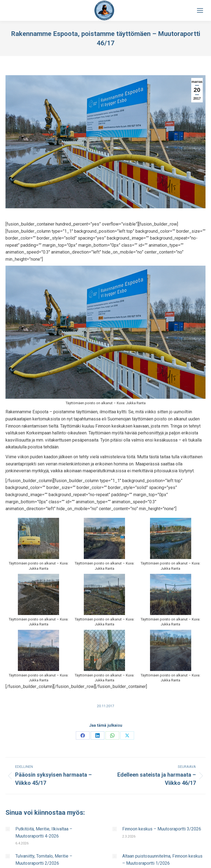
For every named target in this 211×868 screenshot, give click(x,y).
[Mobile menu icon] (200, 10)
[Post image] (8, 829)
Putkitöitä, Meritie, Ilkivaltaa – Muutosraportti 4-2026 (44, 832)
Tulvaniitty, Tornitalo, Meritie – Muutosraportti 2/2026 (44, 860)
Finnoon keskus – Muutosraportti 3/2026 (162, 829)
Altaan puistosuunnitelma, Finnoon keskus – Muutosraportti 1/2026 (162, 860)
